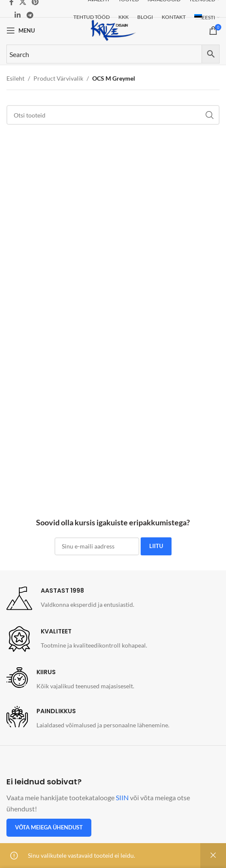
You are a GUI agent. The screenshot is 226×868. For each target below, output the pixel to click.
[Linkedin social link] (18, 15)
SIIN (122, 797)
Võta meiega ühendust (49, 827)
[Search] (113, 115)
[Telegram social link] (30, 15)
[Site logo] (113, 30)
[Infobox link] (70, 598)
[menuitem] (207, 18)
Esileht (15, 78)
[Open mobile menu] (21, 30)
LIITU (156, 546)
